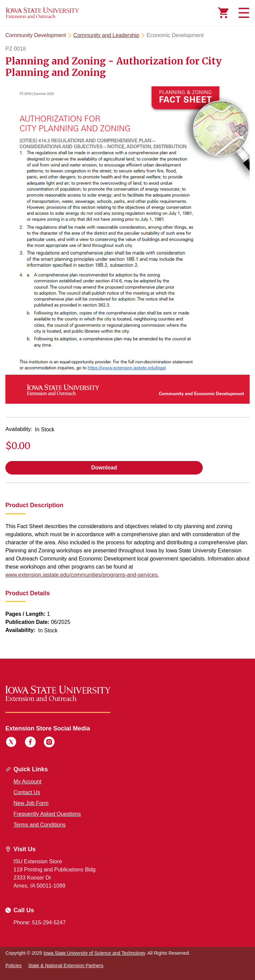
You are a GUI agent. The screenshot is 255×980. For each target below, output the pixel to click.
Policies (13, 965)
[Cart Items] (223, 13)
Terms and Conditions (40, 825)
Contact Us (27, 792)
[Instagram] (49, 743)
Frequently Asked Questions (47, 814)
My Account (27, 782)
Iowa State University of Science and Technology (94, 953)
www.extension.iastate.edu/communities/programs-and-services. (82, 575)
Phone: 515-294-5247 (40, 923)
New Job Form (31, 803)
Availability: (19, 429)
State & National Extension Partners (66, 965)
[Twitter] (11, 743)
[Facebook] (30, 743)
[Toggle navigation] (243, 13)
